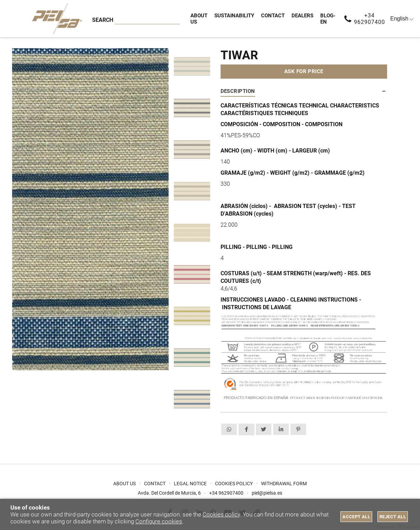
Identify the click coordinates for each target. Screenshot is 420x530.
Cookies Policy (234, 484)
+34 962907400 (369, 19)
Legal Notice (190, 484)
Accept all (356, 517)
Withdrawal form (284, 484)
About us (124, 484)
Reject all (393, 517)
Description (238, 91)
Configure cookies (159, 521)
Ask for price (304, 71)
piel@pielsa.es (267, 493)
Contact (155, 484)
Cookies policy (221, 514)
